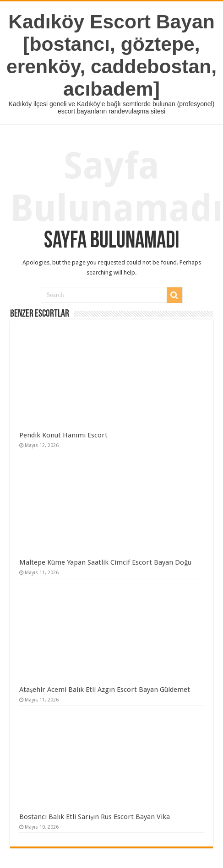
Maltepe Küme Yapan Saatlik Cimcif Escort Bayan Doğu (105, 562)
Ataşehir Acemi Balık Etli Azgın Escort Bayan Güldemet (105, 690)
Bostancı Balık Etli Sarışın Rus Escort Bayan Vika (95, 817)
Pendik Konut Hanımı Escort (63, 435)
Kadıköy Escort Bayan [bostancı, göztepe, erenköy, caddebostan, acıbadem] (111, 55)
